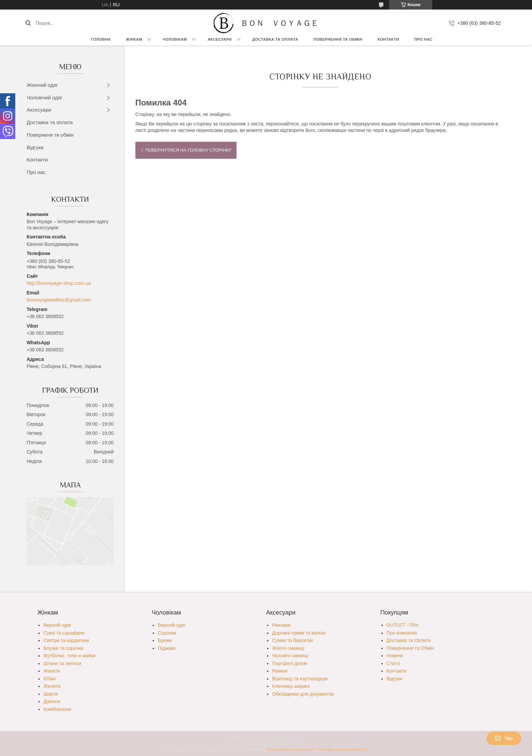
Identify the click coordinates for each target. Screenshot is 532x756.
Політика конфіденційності (343, 750)
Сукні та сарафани (64, 633)
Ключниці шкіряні (291, 686)
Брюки (165, 640)
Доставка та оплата (50, 122)
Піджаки (167, 648)
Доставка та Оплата (275, 39)
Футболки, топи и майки (70, 656)
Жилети (52, 686)
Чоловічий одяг (44, 98)
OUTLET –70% (403, 625)
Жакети (52, 671)
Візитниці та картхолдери (300, 679)
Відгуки (35, 147)
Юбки (50, 679)
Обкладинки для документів (303, 694)
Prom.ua (298, 737)
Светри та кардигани (66, 640)
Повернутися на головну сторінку (188, 150)
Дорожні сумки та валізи (299, 633)
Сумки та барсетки (292, 640)
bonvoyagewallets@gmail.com (59, 300)
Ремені (280, 671)
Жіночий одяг (42, 85)
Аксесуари (220, 39)
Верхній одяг (58, 625)
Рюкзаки (281, 625)
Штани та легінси (62, 663)
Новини (395, 656)
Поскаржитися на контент (290, 750)
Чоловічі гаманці (290, 656)
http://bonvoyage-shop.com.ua (58, 283)
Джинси (52, 701)
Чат (504, 738)
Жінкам (134, 39)
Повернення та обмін (338, 39)
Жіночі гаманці (288, 648)
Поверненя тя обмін (50, 135)
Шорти (51, 694)
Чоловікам (175, 39)
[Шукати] (28, 23)
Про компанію (402, 633)
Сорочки (167, 633)
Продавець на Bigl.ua (266, 743)
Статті (393, 663)
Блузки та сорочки (63, 648)
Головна (101, 39)
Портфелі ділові (290, 663)
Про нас (423, 39)
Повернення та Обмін (410, 648)
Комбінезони (57, 709)
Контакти (388, 39)
